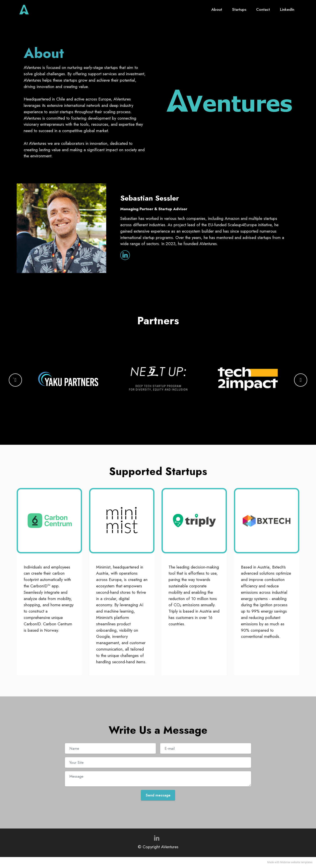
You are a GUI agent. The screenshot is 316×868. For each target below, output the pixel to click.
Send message (158, 795)
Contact (263, 10)
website (296, 863)
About (217, 10)
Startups (239, 10)
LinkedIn (287, 10)
